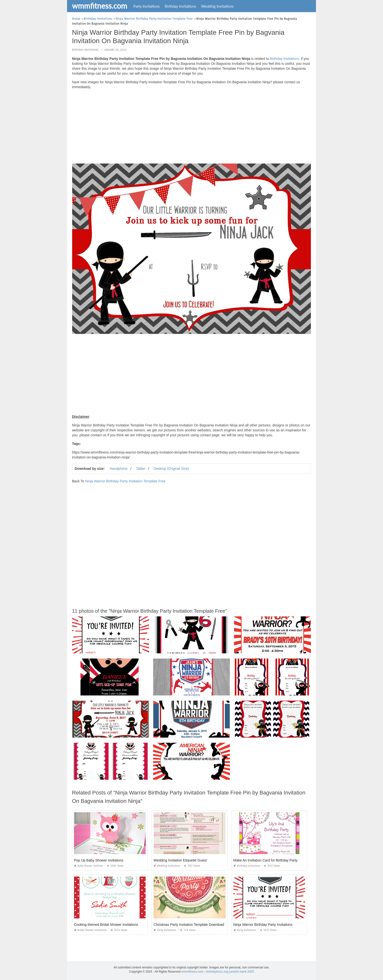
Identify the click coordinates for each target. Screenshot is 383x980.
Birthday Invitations (180, 6)
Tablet (140, 469)
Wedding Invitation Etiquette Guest (180, 860)
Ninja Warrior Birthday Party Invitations (263, 925)
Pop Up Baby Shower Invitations (99, 860)
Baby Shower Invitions (89, 866)
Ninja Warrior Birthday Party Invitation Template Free (125, 481)
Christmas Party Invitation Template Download (189, 925)
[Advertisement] (191, 128)
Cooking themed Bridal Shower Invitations (106, 925)
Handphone (119, 469)
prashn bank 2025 (242, 972)
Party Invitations (147, 6)
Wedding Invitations (217, 6)
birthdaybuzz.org (217, 972)
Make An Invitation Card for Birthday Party (266, 860)
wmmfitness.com (100, 6)
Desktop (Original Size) (171, 469)
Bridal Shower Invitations (90, 930)
